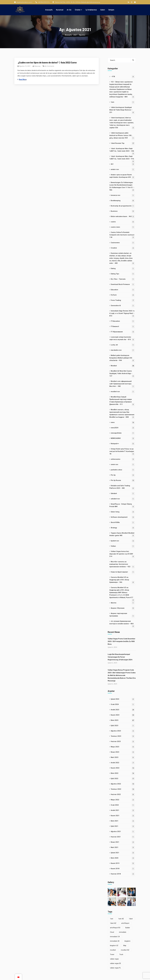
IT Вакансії (123, 327)
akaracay (37, 66)
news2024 (123, 428)
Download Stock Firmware (123, 285)
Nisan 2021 (123, 842)
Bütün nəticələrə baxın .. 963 (123, 217)
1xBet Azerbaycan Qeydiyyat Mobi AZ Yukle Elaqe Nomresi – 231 (122, 110)
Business (123, 211)
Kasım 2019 (123, 863)
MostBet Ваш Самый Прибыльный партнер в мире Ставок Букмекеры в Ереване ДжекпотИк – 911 (122, 401)
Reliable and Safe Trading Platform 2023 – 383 (122, 487)
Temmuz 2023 (123, 736)
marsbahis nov (123, 350)
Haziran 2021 (123, 837)
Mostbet (123, 366)
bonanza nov (123, 195)
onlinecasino (123, 459)
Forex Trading (123, 300)
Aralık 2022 (123, 763)
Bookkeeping (123, 201)
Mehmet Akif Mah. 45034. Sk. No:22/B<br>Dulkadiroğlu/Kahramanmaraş (76, 2)
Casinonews (123, 243)
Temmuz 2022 (123, 789)
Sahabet (123, 494)
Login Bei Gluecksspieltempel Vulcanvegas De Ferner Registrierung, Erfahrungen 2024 (120, 657)
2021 (75, 35)
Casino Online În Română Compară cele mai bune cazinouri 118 (122, 235)
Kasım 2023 (123, 715)
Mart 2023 (123, 757)
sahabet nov (123, 499)
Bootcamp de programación (123, 206)
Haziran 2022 (123, 795)
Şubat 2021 (123, 853)
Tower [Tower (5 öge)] (112, 954)
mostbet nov (123, 392)
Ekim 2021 (123, 821)
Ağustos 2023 (123, 731)
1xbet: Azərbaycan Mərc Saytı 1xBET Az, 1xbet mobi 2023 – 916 (122, 158)
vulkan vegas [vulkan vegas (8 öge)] (114, 959)
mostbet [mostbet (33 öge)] (113, 950)
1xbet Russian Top (123, 143)
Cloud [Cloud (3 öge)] (112, 932)
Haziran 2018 (123, 874)
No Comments (49, 66)
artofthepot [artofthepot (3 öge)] (125, 923)
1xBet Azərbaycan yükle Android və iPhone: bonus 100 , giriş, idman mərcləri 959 (122, 136)
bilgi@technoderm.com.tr (23, 2)
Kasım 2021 (123, 816)
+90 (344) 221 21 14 (43, 2)
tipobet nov (123, 541)
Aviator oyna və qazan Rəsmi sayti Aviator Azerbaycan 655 (122, 176)
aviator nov (123, 170)
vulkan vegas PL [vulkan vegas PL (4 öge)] (115, 968)
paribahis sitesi (123, 470)
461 (123, 164)
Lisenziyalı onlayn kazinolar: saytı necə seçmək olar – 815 (122, 339)
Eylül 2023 (123, 726)
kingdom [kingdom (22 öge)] (127, 941)
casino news (123, 227)
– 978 (123, 77)
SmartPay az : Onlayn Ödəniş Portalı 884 (122, 506)
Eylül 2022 (123, 779)
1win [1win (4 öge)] (112, 919)
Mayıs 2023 (123, 747)
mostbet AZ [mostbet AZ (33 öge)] (125, 950)
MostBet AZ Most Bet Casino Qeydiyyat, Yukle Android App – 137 (122, 374)
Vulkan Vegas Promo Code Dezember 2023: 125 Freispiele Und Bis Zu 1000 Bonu (121, 641)
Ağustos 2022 (123, 784)
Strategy (123, 528)
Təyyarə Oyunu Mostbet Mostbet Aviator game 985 (122, 535)
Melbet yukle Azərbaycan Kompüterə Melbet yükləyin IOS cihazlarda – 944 (122, 358)
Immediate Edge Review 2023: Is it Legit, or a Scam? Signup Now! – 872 (122, 314)
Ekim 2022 (123, 773)
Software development (123, 517)
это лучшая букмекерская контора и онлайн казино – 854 (122, 623)
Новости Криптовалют (123, 572)
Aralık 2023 (123, 710)
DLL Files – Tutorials (123, 279)
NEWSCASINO (123, 438)
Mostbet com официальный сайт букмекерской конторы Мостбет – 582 (122, 384)
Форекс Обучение (123, 608)
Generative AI (123, 306)
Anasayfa (68, 35)
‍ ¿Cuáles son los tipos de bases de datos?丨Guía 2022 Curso (47, 62)
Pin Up (123, 475)
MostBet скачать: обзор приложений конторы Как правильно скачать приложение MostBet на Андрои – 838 (122, 414)
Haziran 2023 (123, 742)
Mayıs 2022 (123, 800)
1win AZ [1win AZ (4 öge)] (121, 919)
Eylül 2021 (123, 826)
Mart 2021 (123, 848)
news (123, 423)
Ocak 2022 (123, 805)
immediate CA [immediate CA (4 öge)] (115, 937)
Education (123, 290)
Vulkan (123, 546)
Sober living (123, 512)
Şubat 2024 (123, 699)
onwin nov (123, 465)
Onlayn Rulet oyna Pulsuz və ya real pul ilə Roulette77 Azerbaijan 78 (122, 452)
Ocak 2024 (123, 705)
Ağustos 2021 (123, 832)
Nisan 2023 (123, 752)
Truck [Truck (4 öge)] (121, 954)
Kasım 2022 (123, 768)
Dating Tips (123, 274)
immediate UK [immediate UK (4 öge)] (115, 941)
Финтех (123, 603)
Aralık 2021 (123, 810)
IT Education (123, 321)
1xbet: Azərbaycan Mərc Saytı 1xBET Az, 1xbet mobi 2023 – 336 (122, 151)
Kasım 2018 (123, 869)
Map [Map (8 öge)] (125, 946)
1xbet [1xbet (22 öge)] (131, 919)
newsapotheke (123, 433)
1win (123, 102)
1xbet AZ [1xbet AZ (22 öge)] (113, 923)
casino (123, 222)
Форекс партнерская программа (122, 615)
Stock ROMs (123, 523)
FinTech (123, 295)
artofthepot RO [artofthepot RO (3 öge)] (115, 928)
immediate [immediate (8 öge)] (123, 932)
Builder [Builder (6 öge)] (128, 928)
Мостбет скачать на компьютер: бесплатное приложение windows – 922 (122, 564)
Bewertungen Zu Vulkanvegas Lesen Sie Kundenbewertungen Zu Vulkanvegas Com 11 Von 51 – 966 (122, 187)
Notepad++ (123, 444)
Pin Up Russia (123, 480)
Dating (123, 269)
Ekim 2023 (123, 720)
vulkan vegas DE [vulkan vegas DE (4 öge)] (115, 963)
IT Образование (123, 332)
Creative (123, 248)
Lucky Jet (123, 345)
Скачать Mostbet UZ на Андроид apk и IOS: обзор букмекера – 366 (122, 580)
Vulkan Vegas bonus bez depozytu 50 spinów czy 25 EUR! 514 (122, 554)
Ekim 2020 (123, 858)
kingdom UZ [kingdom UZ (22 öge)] (114, 946)
